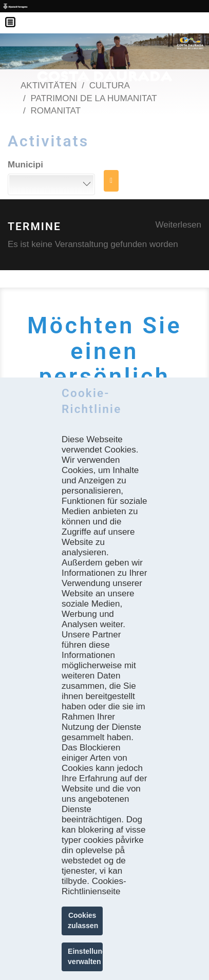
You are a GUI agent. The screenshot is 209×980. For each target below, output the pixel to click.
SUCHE (111, 181)
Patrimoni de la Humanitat (93, 98)
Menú (15, 15)
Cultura (110, 86)
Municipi (25, 165)
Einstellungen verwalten (85, 956)
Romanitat (55, 111)
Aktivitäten (49, 86)
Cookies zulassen (83, 920)
